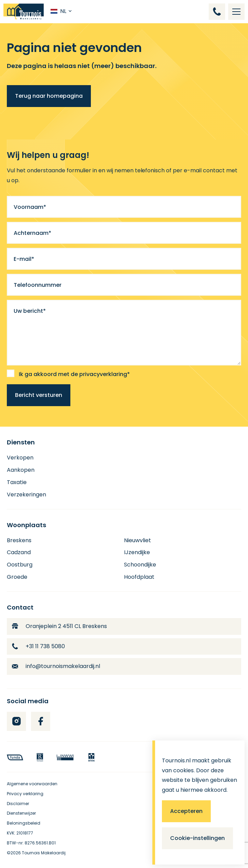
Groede (17, 577)
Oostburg (20, 565)
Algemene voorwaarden (32, 784)
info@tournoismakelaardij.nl (56, 666)
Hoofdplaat (139, 577)
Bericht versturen (39, 395)
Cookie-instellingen (197, 838)
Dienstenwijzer (21, 813)
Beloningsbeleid (24, 823)
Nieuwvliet (137, 540)
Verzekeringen (26, 495)
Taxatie (17, 482)
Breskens (19, 540)
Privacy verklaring (25, 794)
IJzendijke (137, 552)
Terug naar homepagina (49, 96)
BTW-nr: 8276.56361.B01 (31, 843)
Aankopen (21, 470)
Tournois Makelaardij (44, 853)
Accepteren (186, 811)
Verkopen (20, 458)
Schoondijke (140, 565)
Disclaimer (18, 804)
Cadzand (19, 552)
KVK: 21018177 (20, 833)
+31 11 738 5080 (38, 646)
